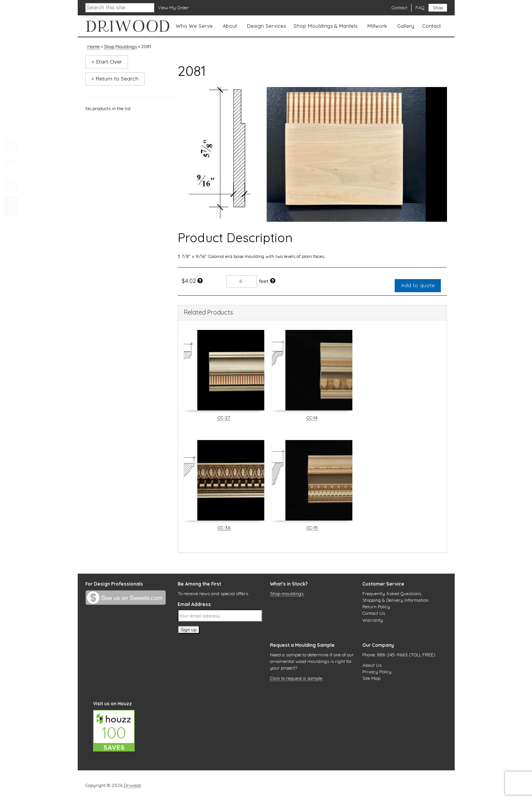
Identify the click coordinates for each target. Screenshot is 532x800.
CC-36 (224, 528)
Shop (438, 8)
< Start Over (107, 62)
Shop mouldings (287, 594)
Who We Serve (194, 26)
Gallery (406, 26)
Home (93, 47)
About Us (372, 665)
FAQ (420, 8)
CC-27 (224, 418)
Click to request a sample (296, 679)
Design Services (266, 26)
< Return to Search (115, 79)
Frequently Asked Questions (392, 593)
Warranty (373, 620)
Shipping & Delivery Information (395, 600)
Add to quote (418, 285)
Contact (399, 8)
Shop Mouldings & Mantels (325, 26)
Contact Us (374, 613)
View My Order (173, 8)
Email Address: (195, 604)
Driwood (132, 786)
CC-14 (312, 418)
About (230, 26)
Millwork (377, 26)
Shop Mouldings (120, 47)
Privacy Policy (377, 672)
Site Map (371, 678)
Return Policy (376, 607)
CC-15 (312, 528)
